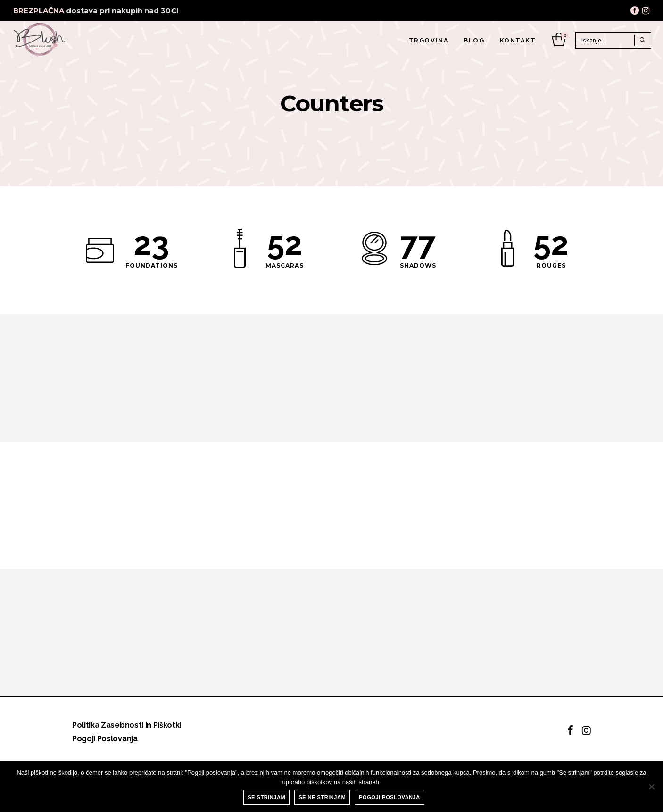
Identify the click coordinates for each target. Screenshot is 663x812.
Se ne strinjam (322, 797)
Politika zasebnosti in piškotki (127, 725)
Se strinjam (266, 797)
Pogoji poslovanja (105, 739)
